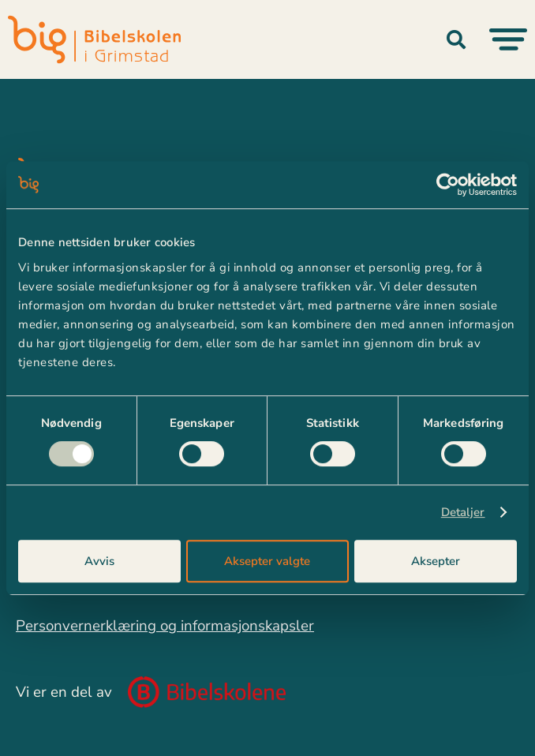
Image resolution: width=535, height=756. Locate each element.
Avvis (99, 561)
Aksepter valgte (267, 561)
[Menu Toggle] (508, 39)
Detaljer (463, 512)
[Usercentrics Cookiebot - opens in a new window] (448, 185)
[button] (456, 39)
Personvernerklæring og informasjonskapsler (165, 626)
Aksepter (436, 561)
